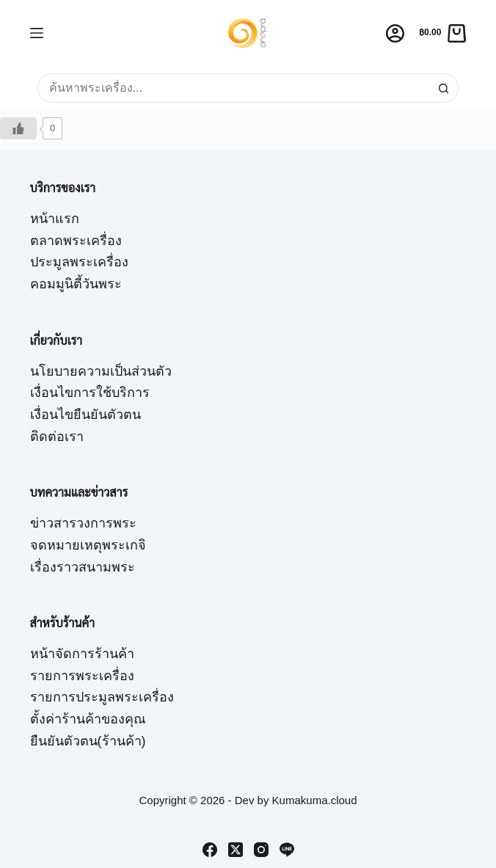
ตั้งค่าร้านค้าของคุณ (88, 719)
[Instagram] (261, 850)
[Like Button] (18, 128)
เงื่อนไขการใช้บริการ (90, 393)
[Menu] (37, 33)
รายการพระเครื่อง (82, 676)
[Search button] (444, 88)
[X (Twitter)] (236, 850)
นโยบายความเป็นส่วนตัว (101, 371)
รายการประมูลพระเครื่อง (102, 697)
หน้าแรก (55, 219)
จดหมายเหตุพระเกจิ (88, 545)
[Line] (287, 850)
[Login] (395, 33)
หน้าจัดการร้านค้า (82, 654)
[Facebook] (210, 850)
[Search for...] (234, 88)
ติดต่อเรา (57, 437)
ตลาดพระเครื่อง (76, 241)
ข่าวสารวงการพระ (83, 523)
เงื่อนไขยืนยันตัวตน (85, 415)
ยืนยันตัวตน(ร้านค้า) (88, 741)
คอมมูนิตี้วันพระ (76, 284)
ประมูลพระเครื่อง (79, 262)
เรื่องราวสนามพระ (83, 567)
